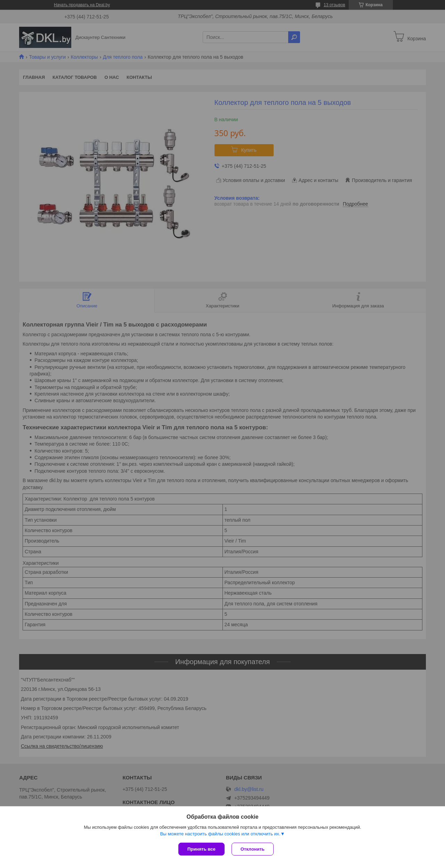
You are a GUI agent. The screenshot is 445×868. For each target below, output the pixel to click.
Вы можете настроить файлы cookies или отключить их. (220, 834)
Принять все (201, 849)
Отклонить (253, 849)
